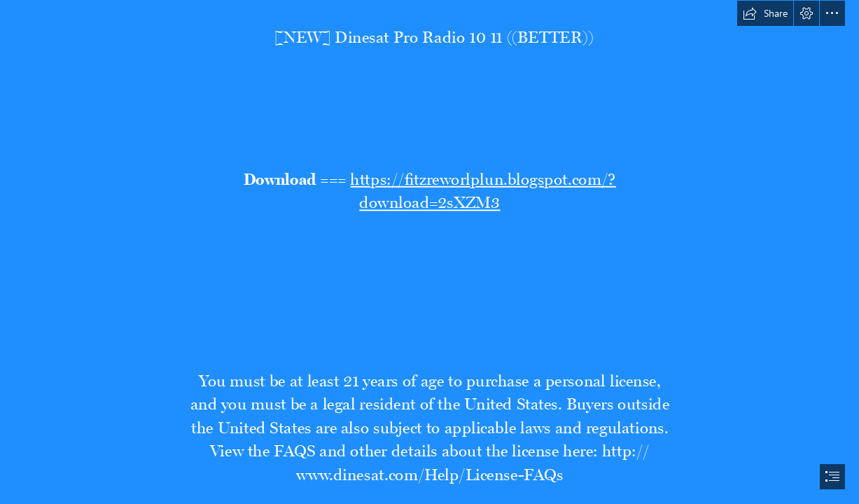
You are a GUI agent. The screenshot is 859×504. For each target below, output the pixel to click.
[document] (429, 252)
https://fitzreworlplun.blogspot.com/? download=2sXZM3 (483, 187)
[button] (765, 13)
